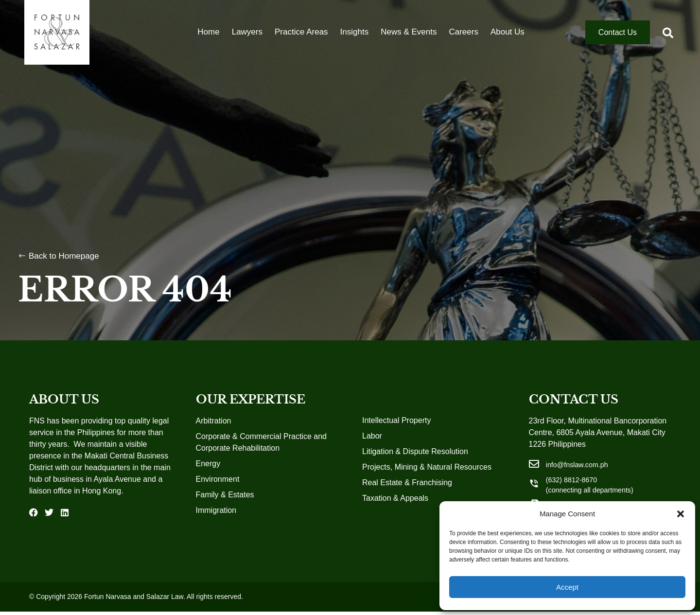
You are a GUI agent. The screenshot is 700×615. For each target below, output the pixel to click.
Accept (567, 587)
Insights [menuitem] (355, 41)
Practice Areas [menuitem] (301, 41)
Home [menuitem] (208, 41)
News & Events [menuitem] (409, 41)
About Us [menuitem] (507, 41)
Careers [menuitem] (463, 41)
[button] (681, 514)
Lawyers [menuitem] (247, 41)
